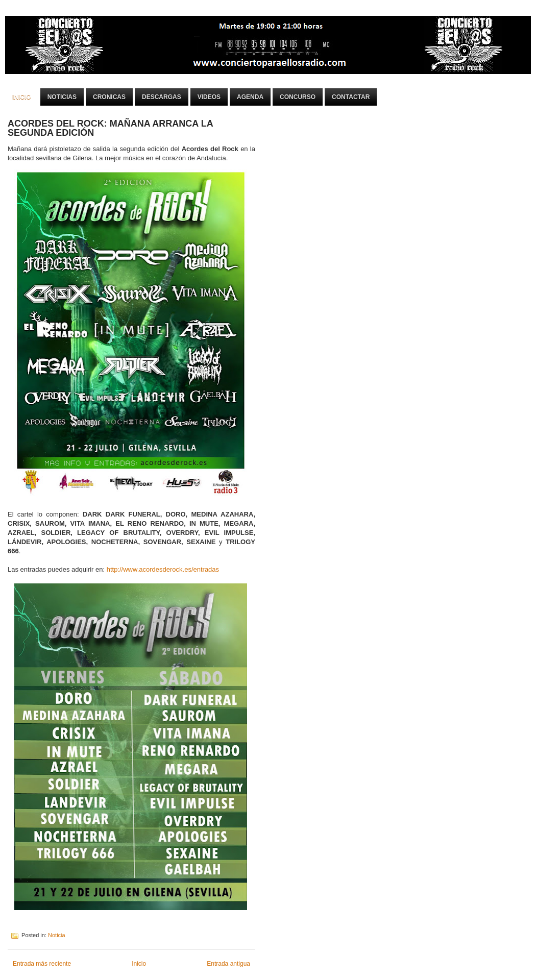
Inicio (22, 97)
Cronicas (109, 97)
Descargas (162, 97)
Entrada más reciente (42, 964)
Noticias (62, 97)
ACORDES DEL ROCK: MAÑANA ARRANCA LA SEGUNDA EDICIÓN (110, 128)
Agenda (250, 97)
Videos (209, 97)
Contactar (351, 97)
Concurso (298, 97)
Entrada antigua (228, 964)
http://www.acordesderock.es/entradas (164, 569)
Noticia (57, 935)
